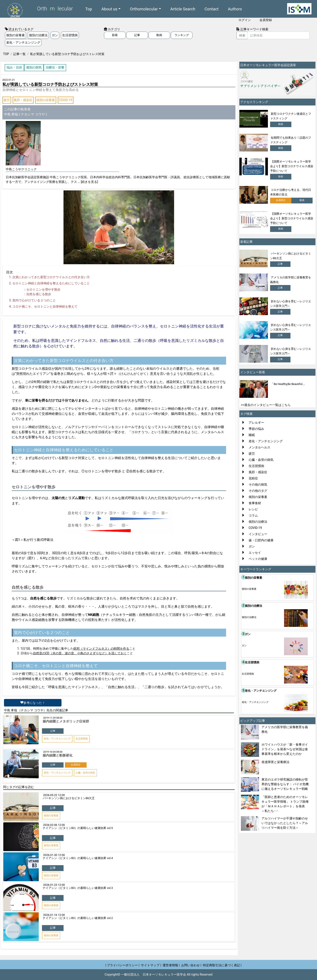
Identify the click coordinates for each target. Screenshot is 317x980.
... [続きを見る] (88, 182)
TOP (6, 54)
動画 (159, 35)
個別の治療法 (38, 35)
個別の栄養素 (15, 35)
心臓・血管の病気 (261, 460)
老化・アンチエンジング (23, 42)
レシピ (253, 509)
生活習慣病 (70, 35)
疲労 (7, 100)
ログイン (245, 20)
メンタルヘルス (259, 447)
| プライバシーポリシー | (122, 965)
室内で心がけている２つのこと (34, 300)
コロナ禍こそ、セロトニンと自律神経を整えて (45, 306)
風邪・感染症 (23, 100)
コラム (253, 515)
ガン (55, 35)
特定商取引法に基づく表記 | (222, 965)
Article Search (183, 9)
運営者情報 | (171, 965)
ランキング (182, 35)
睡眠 (252, 435)
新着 (115, 35)
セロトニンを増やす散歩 (43, 289)
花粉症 (253, 478)
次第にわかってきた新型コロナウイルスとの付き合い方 (51, 277)
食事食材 (255, 503)
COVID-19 (65, 100)
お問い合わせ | (191, 965)
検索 (242, 35)
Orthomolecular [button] (144, 9)
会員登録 (266, 20)
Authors (235, 9)
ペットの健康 (258, 559)
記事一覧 (19, 54)
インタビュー (258, 534)
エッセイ (255, 553)
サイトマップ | (151, 965)
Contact (211, 9)
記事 (137, 35)
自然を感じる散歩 (39, 294)
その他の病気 (258, 484)
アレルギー (256, 423)
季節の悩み (256, 429)
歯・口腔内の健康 (261, 540)
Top (89, 9)
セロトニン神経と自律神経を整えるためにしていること (51, 283)
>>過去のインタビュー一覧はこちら (266, 405)
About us (109, 9)
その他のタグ (258, 491)
